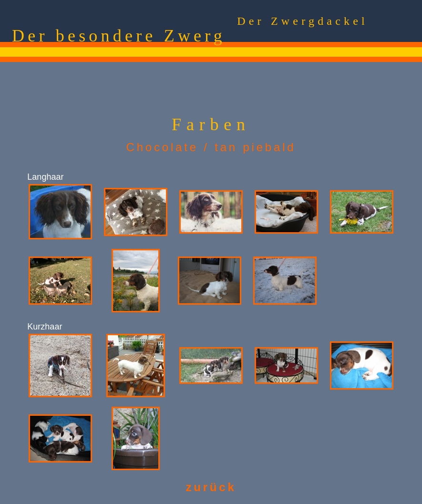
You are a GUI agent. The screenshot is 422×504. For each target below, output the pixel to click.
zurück (211, 487)
